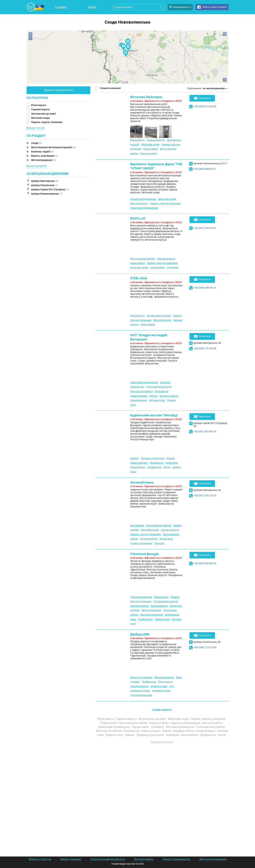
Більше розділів (37, 166)
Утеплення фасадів (144, 554)
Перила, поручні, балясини (47, 122)
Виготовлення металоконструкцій (53, 147)
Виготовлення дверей (159, 525)
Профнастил (154, 467)
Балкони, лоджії (43, 152)
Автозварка (137, 525)
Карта (92, 7)
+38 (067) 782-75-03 (205, 496)
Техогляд (159, 543)
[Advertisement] (162, 787)
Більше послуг (36, 128)
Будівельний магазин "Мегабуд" (154, 415)
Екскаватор (161, 391)
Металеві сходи (41, 118)
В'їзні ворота (39, 105)
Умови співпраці (71, 859)
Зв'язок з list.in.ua (40, 859)
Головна (61, 7)
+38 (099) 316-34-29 (205, 106)
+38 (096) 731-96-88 (205, 348)
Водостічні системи (141, 677)
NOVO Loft (138, 218)
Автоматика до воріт (44, 114)
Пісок (133, 472)
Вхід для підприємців (213, 859)
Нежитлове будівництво (144, 208)
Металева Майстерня (146, 97)
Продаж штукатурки (153, 458)
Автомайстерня (142, 482)
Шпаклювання (139, 400)
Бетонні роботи (139, 203)
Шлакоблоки (138, 467)
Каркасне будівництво (143, 199)
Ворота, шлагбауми (45, 156)
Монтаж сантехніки (141, 391)
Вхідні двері (166, 539)
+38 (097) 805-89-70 (205, 431)
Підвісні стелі (162, 619)
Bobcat (154, 396)
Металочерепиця (151, 610)
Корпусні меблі (148, 153)
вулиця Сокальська (45, 185)
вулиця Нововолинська (47, 194)
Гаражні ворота (41, 109)
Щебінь (177, 467)
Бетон (167, 467)
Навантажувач (139, 396)
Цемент (134, 458)
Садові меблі (157, 267)
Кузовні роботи (149, 539)
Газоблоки (172, 463)
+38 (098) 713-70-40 (205, 647)
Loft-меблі (173, 267)
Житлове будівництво (180, 727)
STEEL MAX (139, 278)
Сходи (37, 143)
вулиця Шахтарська (45, 181)
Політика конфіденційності (108, 859)
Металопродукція (44, 160)
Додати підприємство (59, 90)
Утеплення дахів (161, 691)
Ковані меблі (151, 149)
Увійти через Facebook (215, 7)
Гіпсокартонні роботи (159, 387)
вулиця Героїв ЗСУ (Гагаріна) (50, 189)
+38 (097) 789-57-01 (205, 228)
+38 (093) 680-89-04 (205, 563)
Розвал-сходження (141, 543)
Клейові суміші (159, 686)
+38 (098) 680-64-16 (205, 288)
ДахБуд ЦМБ (140, 634)
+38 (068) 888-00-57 (205, 169)
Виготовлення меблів (143, 259)
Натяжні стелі (157, 400)
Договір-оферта (144, 859)
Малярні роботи (169, 396)
